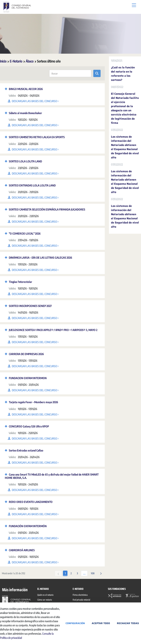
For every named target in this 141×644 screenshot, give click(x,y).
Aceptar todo (101, 623)
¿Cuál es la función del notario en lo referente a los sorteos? (123, 74)
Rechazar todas (128, 623)
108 (93, 573)
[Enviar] (97, 73)
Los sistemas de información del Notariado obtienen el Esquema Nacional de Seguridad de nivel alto (125, 147)
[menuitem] (46, 595)
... (84, 574)
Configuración (75, 623)
